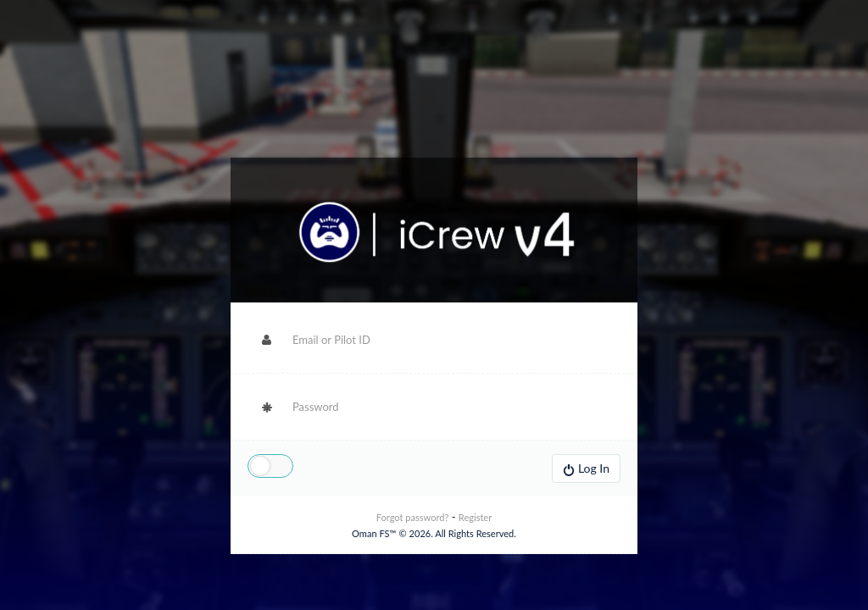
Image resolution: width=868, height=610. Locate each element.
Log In (586, 468)
